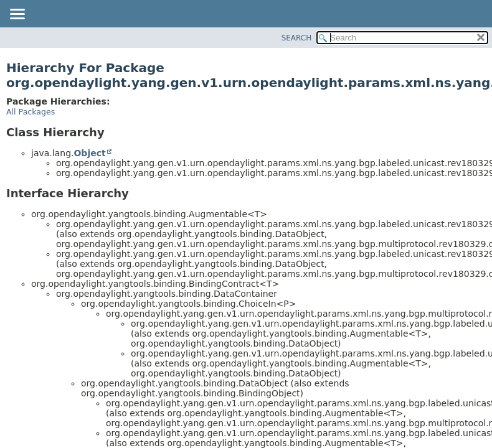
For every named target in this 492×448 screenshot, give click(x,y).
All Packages (31, 112)
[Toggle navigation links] (17, 15)
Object (89, 153)
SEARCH (297, 38)
